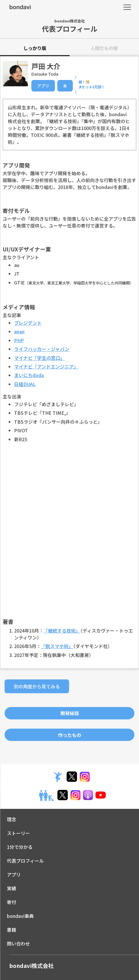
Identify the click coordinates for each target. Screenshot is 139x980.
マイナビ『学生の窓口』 (39, 358)
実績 (12, 888)
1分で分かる (20, 847)
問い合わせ (18, 943)
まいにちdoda (29, 375)
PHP (19, 340)
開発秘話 (70, 713)
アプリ (43, 86)
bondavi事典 (20, 916)
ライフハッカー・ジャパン (42, 349)
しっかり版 (35, 48)
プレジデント (28, 323)
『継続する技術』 (62, 631)
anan (19, 331)
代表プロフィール (25, 861)
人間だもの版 (104, 48)
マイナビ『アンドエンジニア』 (46, 366)
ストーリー (18, 833)
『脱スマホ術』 (57, 646)
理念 (12, 819)
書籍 (12, 930)
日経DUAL (25, 384)
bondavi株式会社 (31, 966)
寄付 (12, 902)
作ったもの (70, 735)
